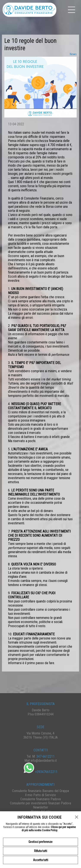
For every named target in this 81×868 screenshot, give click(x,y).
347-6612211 (45, 756)
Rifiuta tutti (41, 851)
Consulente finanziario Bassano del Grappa (40, 791)
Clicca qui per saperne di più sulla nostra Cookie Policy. (49, 829)
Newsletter (41, 807)
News (73, 54)
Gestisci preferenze (40, 842)
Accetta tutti (41, 860)
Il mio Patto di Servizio (40, 795)
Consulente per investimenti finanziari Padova (40, 803)
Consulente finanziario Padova (40, 799)
